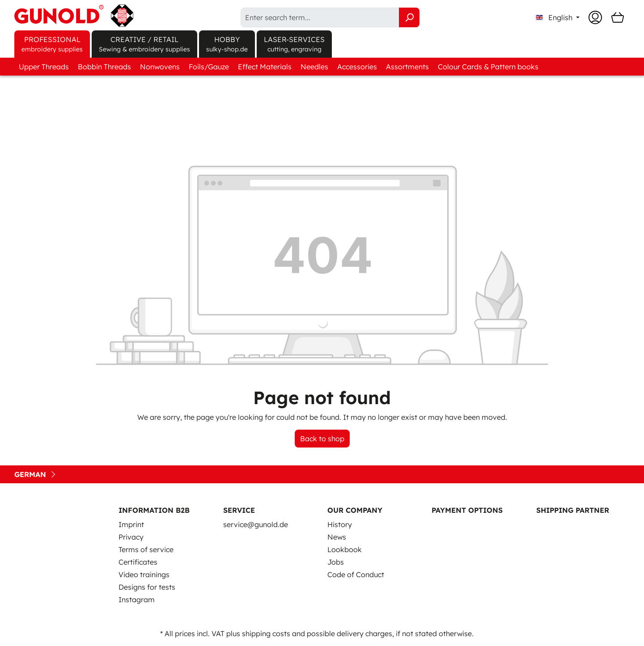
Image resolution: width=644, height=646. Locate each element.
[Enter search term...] (320, 17)
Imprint (131, 524)
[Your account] (595, 17)
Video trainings (144, 574)
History (340, 524)
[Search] (409, 17)
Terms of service (146, 549)
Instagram (137, 600)
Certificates (138, 562)
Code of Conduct (356, 574)
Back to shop (322, 439)
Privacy (131, 537)
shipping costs (266, 633)
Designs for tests (147, 587)
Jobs (336, 562)
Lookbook (345, 549)
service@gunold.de (256, 524)
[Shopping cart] (618, 17)
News (337, 537)
